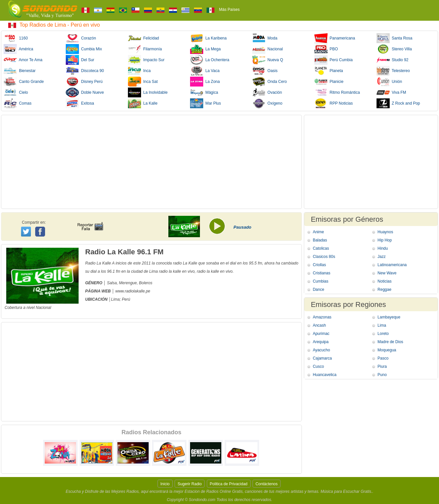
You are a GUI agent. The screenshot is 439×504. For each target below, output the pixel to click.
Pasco (383, 358)
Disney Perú (84, 82)
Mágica (204, 92)
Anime (318, 232)
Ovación (267, 92)
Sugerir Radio (190, 484)
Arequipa (321, 342)
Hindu (383, 248)
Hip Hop (385, 240)
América (18, 49)
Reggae (384, 290)
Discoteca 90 (85, 71)
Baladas (320, 240)
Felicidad (144, 38)
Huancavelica (325, 375)
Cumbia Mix (84, 49)
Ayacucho (321, 350)
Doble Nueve (85, 92)
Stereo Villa (394, 49)
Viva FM (391, 92)
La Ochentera (210, 60)
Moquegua (387, 350)
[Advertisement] (151, 162)
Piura (382, 366)
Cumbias (320, 281)
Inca (139, 71)
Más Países (229, 10)
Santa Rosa (394, 38)
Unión (389, 82)
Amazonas (322, 317)
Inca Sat (143, 82)
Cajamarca (322, 358)
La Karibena (208, 38)
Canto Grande (24, 82)
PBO (326, 49)
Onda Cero (269, 82)
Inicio (165, 484)
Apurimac (321, 334)
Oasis (265, 71)
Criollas (319, 265)
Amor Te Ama (23, 60)
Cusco (318, 366)
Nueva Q (268, 60)
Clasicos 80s (324, 257)
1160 (16, 38)
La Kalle (143, 103)
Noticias (385, 281)
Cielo (16, 92)
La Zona (205, 82)
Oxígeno (267, 103)
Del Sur (80, 60)
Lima (382, 325)
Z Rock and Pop (398, 103)
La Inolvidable (148, 92)
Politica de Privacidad (229, 484)
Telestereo (393, 71)
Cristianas (321, 273)
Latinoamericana (392, 265)
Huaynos (385, 232)
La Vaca (205, 71)
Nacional (268, 49)
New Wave (387, 273)
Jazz (382, 257)
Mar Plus (206, 103)
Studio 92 (392, 60)
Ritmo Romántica (337, 92)
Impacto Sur (146, 60)
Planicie (329, 82)
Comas (18, 103)
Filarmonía (145, 49)
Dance (318, 290)
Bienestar (20, 71)
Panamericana (335, 38)
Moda (265, 38)
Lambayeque (389, 317)
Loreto (383, 334)
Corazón (81, 38)
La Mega (205, 49)
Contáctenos (267, 484)
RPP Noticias (334, 103)
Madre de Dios (390, 342)
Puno (382, 375)
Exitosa (80, 103)
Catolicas (321, 248)
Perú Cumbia (334, 60)
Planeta (329, 71)
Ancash (319, 325)
